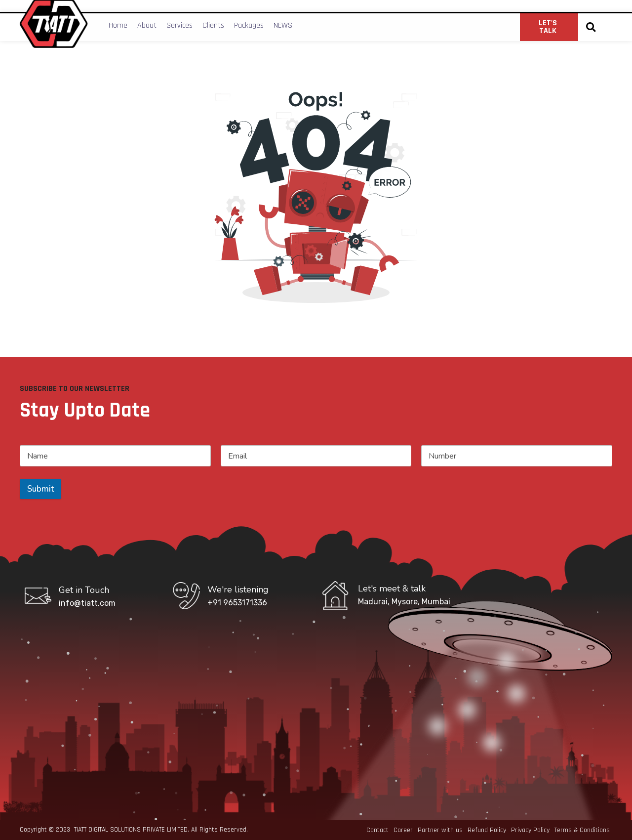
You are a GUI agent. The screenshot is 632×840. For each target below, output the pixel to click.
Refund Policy (487, 830)
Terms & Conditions (582, 830)
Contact (377, 830)
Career (403, 830)
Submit (40, 489)
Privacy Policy (530, 830)
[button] (591, 27)
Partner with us (440, 830)
